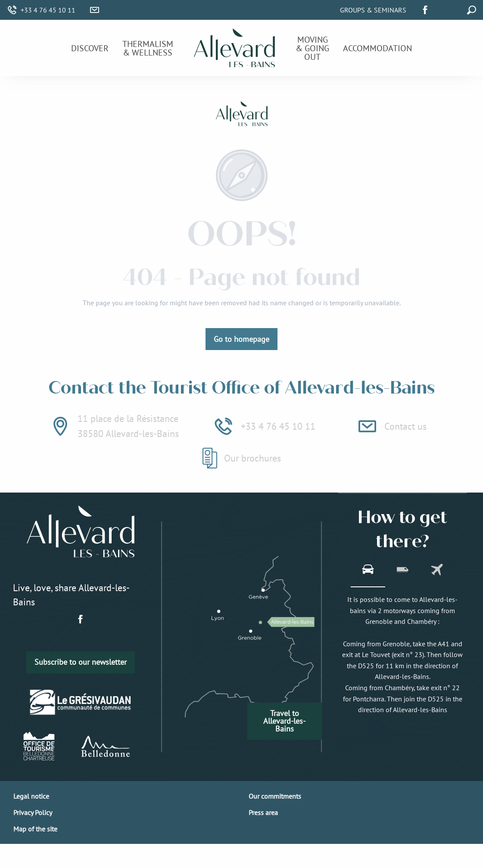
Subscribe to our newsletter (81, 662)
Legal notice (31, 796)
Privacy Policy (33, 812)
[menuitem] (90, 48)
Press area (263, 812)
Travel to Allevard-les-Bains (284, 721)
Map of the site (35, 829)
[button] (452, 9)
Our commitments (275, 796)
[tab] (368, 570)
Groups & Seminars (373, 10)
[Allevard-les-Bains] (242, 115)
